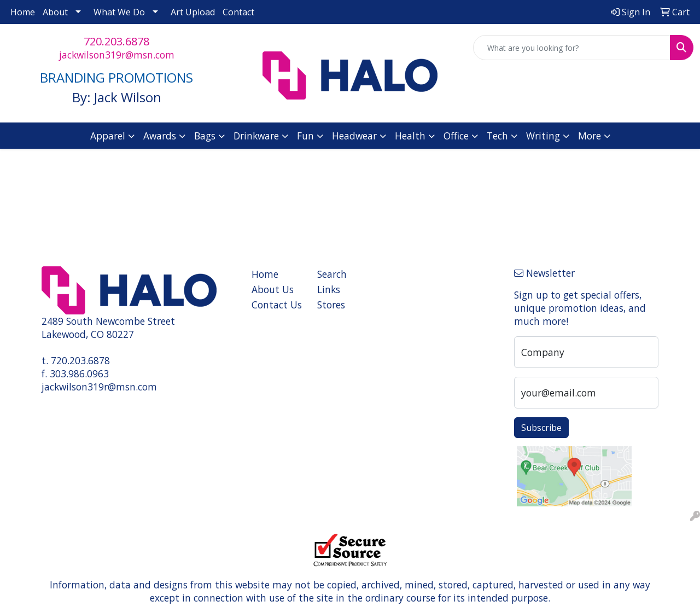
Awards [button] (160, 136)
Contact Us (277, 305)
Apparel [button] (108, 136)
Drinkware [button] (256, 136)
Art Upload (193, 12)
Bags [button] (205, 136)
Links (329, 289)
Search (332, 274)
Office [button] (456, 136)
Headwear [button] (354, 136)
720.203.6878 (116, 41)
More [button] (590, 136)
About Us (273, 289)
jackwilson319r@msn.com (117, 55)
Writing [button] (543, 136)
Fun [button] (305, 136)
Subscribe (541, 428)
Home (23, 12)
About (55, 12)
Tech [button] (497, 136)
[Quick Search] (572, 48)
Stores (331, 305)
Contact (238, 12)
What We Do (119, 12)
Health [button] (410, 136)
